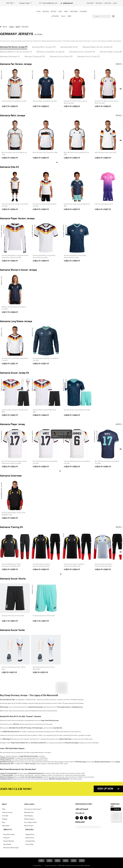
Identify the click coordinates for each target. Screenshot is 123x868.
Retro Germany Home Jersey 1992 (105, 153)
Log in (115, 3)
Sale (62, 16)
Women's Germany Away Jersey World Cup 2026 (14, 308)
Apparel (54, 16)
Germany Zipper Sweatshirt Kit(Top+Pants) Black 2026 (42, 565)
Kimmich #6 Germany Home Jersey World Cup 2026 (77, 462)
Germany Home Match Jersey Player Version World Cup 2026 (44, 257)
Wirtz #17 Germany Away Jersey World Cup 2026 (107, 462)
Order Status (6, 826)
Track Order (90, 3)
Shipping (5, 819)
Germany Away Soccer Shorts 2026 (44, 616)
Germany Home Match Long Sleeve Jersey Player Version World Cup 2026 (15, 257)
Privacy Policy (30, 844)
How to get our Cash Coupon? (33, 809)
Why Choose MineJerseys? (11, 848)
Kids (59, 12)
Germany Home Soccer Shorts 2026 (13, 616)
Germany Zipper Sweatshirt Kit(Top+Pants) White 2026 (104, 565)
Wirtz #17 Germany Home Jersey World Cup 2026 (45, 462)
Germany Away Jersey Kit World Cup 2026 (77, 410)
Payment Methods (9, 841)
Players (82, 12)
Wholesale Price (29, 812)
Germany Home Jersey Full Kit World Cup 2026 (15, 411)
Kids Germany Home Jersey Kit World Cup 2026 (45, 205)
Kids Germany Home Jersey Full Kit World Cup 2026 (15, 205)
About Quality (7, 844)
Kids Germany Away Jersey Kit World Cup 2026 (77, 205)
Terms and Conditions (51, 866)
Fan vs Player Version (31, 822)
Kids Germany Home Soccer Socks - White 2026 (44, 668)
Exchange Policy (30, 841)
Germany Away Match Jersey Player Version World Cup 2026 (75, 257)
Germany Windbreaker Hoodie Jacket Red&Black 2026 (14, 514)
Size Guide (5, 816)
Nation (44, 12)
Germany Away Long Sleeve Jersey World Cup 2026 (46, 359)
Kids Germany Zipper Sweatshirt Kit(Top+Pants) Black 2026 (74, 565)
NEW (68, 16)
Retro (52, 12)
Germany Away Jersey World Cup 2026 (45, 101)
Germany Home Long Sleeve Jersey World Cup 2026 (15, 359)
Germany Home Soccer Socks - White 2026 (14, 668)
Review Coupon (29, 826)
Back (5, 27)
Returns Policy (30, 838)
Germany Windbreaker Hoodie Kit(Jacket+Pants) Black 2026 (11, 565)
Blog (3, 822)
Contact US (7, 838)
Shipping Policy (30, 834)
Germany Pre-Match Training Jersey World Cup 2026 (75, 102)
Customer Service (7, 812)
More (119, 64)
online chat (108, 3)
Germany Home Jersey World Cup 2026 (14, 101)
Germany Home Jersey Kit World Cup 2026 (44, 411)
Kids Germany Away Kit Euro (104, 204)
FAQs (4, 809)
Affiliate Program (29, 819)
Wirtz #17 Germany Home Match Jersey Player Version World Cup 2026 (14, 462)
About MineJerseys (9, 834)
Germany (25, 27)
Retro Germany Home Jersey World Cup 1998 (14, 154)
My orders (99, 3)
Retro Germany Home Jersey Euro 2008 (45, 153)
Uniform (72, 12)
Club (37, 12)
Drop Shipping (28, 816)
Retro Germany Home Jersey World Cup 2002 (76, 154)
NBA (64, 12)
